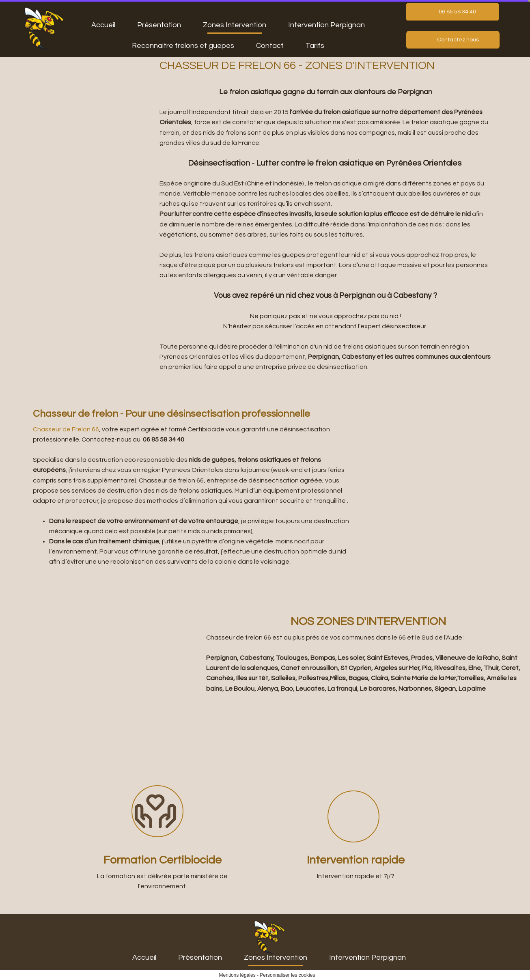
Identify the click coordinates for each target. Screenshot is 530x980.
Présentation (159, 25)
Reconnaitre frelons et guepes (183, 46)
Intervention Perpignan (326, 25)
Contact (270, 46)
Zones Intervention (235, 25)
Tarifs (315, 46)
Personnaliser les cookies (287, 975)
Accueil (103, 25)
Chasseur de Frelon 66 (66, 429)
